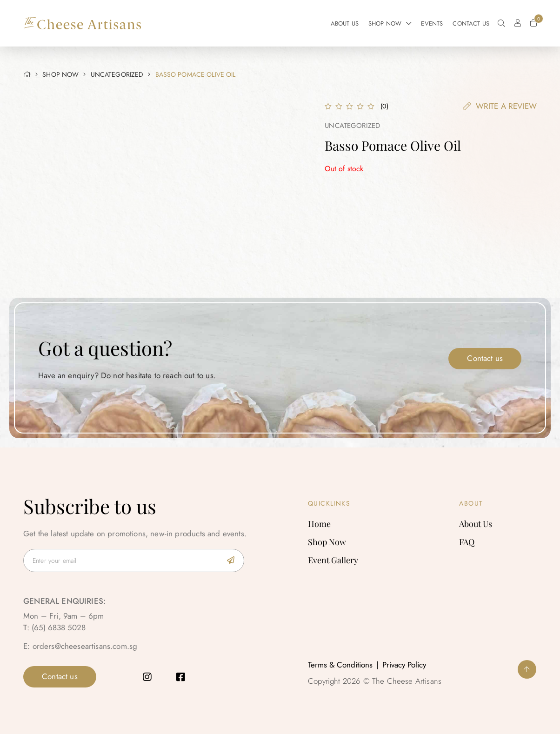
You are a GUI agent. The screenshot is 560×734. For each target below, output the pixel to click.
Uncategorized (117, 74)
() (384, 106)
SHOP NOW (60, 74)
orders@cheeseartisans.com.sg (85, 646)
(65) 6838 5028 (59, 627)
